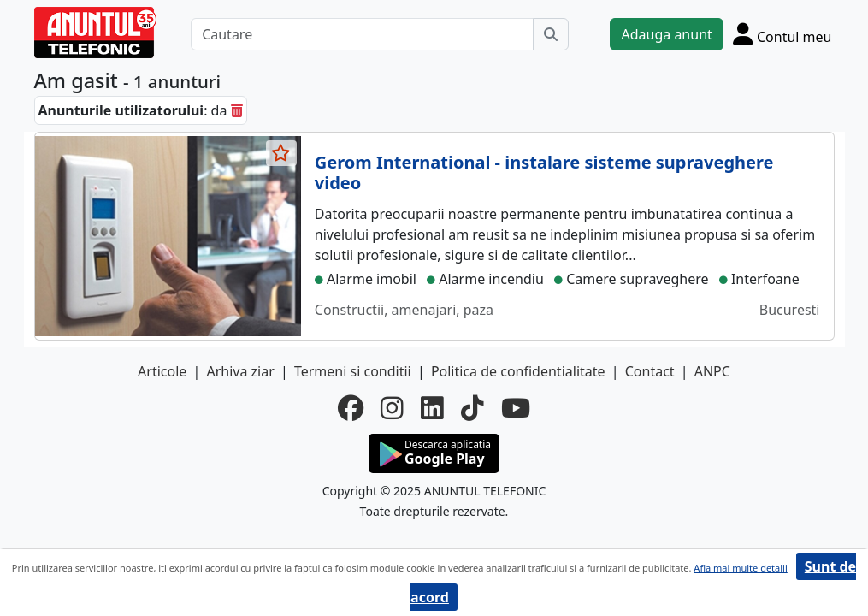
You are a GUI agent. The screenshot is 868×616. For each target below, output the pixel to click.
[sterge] (237, 110)
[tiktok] (472, 408)
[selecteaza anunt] (281, 153)
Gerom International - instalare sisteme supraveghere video (544, 172)
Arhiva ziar (240, 371)
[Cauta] (551, 34)
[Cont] (782, 34)
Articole (162, 371)
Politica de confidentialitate (518, 371)
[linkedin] (432, 408)
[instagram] (392, 408)
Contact (650, 371)
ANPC (712, 371)
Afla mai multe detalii (740, 568)
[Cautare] (362, 34)
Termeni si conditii (353, 371)
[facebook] (351, 408)
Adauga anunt (666, 34)
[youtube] (516, 408)
